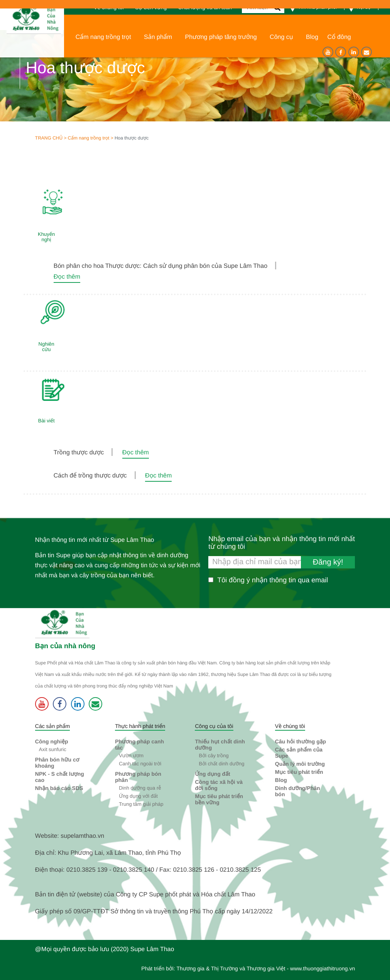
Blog (281, 780)
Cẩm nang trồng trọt (88, 138)
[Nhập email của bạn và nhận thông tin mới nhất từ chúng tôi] (282, 562)
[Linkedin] (354, 52)
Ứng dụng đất (212, 774)
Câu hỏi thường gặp (301, 741)
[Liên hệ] (366, 52)
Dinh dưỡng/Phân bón (298, 791)
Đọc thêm (67, 277)
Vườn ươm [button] (131, 756)
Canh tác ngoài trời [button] (140, 764)
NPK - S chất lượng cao (60, 777)
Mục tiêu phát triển (299, 772)
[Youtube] (328, 52)
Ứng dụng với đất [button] (138, 796)
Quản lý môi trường (300, 764)
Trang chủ (49, 138)
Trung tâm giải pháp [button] (141, 804)
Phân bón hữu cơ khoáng (57, 763)
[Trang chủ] (32, 19)
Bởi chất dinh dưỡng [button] (221, 764)
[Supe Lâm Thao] (63, 624)
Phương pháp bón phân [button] (138, 777)
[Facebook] (341, 52)
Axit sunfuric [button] (53, 749)
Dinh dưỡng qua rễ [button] (140, 788)
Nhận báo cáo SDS (59, 788)
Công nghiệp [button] (52, 741)
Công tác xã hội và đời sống (219, 785)
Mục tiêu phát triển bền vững (219, 799)
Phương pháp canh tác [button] (139, 745)
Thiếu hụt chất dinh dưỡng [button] (220, 745)
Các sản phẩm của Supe (299, 753)
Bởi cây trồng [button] (214, 756)
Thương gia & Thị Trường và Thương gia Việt (231, 968)
